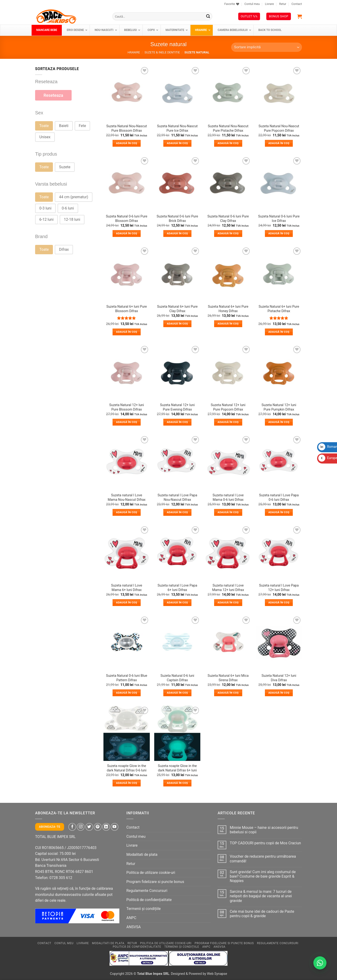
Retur (283, 4)
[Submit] (208, 16)
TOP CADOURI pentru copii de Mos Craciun (265, 843)
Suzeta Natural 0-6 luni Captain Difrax (177, 678)
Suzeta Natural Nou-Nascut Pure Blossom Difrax (127, 128)
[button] (300, 16)
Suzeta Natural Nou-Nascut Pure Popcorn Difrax (279, 128)
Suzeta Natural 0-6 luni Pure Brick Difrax (177, 219)
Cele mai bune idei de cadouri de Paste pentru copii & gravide (262, 914)
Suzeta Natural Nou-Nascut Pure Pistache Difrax (228, 128)
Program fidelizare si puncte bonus (155, 882)
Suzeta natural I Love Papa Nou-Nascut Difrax (177, 497)
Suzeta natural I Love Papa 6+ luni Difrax (177, 588)
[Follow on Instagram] (81, 827)
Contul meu (252, 4)
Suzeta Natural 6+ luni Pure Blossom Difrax (126, 309)
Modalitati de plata (142, 855)
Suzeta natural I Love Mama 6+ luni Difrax (126, 588)
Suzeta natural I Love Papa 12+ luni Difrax (279, 588)
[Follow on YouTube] (115, 827)
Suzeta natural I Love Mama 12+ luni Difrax (228, 588)
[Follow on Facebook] (72, 827)
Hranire (134, 52)
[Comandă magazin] (267, 47)
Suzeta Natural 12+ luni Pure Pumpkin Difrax (279, 407)
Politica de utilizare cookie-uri (151, 873)
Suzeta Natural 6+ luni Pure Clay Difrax (177, 309)
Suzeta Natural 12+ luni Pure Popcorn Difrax (228, 407)
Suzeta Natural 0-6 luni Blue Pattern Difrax (127, 678)
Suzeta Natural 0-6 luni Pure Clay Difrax (228, 219)
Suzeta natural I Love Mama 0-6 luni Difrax (228, 497)
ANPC (131, 918)
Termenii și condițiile (144, 909)
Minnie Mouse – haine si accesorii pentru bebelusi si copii (264, 830)
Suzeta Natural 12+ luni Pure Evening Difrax (177, 407)
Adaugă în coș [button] (127, 143)
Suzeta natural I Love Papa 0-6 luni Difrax (279, 497)
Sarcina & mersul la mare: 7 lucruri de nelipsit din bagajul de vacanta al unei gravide (261, 896)
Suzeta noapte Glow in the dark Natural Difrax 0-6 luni (127, 768)
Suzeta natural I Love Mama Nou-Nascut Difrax (127, 497)
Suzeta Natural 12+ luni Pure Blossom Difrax (127, 407)
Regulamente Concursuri (147, 891)
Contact (297, 4)
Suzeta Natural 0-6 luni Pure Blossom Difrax (126, 219)
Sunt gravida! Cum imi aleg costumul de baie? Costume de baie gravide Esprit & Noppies (263, 876)
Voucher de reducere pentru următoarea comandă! (263, 859)
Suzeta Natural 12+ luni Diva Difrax (279, 678)
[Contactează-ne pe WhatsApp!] (320, 963)
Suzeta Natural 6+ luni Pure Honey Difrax (228, 309)
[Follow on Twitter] (89, 827)
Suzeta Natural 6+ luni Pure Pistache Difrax (279, 309)
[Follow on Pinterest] (98, 827)
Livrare (269, 4)
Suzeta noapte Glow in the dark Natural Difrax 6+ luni (177, 768)
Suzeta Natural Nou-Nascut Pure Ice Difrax (177, 128)
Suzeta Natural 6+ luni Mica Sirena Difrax (228, 678)
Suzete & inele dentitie (162, 52)
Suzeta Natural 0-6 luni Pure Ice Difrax (279, 219)
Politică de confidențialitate (149, 900)
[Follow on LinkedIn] (106, 827)
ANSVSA (134, 927)
